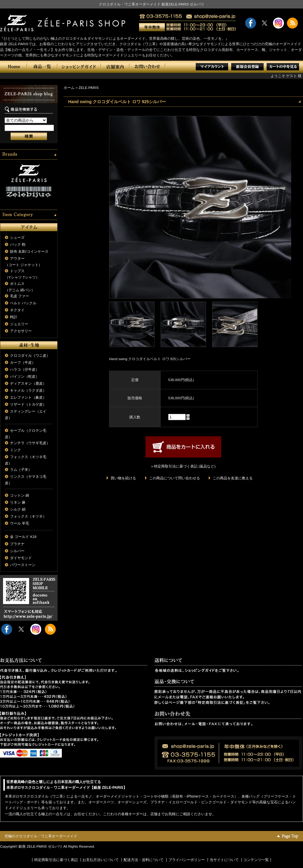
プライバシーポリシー (187, 860)
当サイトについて (224, 860)
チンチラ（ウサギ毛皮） (30, 443)
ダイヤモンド (21, 558)
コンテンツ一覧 (256, 860)
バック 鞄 (18, 245)
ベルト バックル (23, 303)
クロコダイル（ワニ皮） (30, 356)
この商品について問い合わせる (175, 478)
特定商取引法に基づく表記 (56, 860)
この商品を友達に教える (233, 478)
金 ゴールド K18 (23, 537)
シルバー (17, 551)
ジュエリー (19, 324)
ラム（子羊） (21, 470)
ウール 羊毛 (20, 523)
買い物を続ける (123, 478)
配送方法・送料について (144, 860)
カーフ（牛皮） (23, 363)
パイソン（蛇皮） (25, 377)
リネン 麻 (18, 502)
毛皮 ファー (20, 296)
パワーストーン (23, 565)
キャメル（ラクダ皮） (28, 390)
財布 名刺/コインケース (29, 252)
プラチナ (17, 544)
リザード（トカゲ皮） (28, 404)
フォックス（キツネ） (28, 516)
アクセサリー (21, 331)
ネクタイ (17, 310)
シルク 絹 (18, 509)
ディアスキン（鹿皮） (28, 383)
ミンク (15, 450)
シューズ (17, 238)
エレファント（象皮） (28, 397)
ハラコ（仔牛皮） (25, 370)
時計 (14, 317)
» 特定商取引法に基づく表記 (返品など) (183, 466)
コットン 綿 (20, 495)
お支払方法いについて (101, 860)
